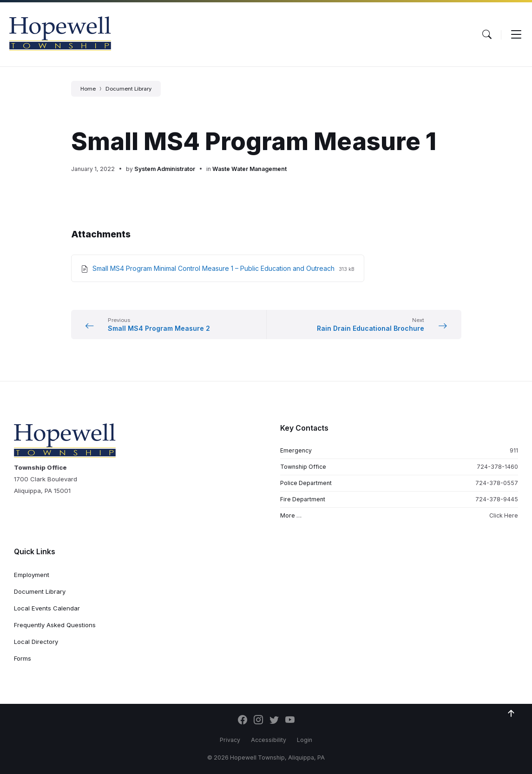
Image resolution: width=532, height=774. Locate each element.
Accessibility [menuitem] (269, 740)
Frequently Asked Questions (55, 625)
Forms (23, 658)
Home (88, 89)
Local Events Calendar (47, 608)
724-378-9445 (497, 499)
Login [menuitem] (305, 740)
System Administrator (165, 169)
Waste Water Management (250, 169)
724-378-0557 (497, 483)
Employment (32, 575)
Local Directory (36, 642)
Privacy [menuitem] (230, 740)
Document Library (128, 89)
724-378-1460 (497, 467)
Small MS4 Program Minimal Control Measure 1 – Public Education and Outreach (214, 268)
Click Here (504, 515)
